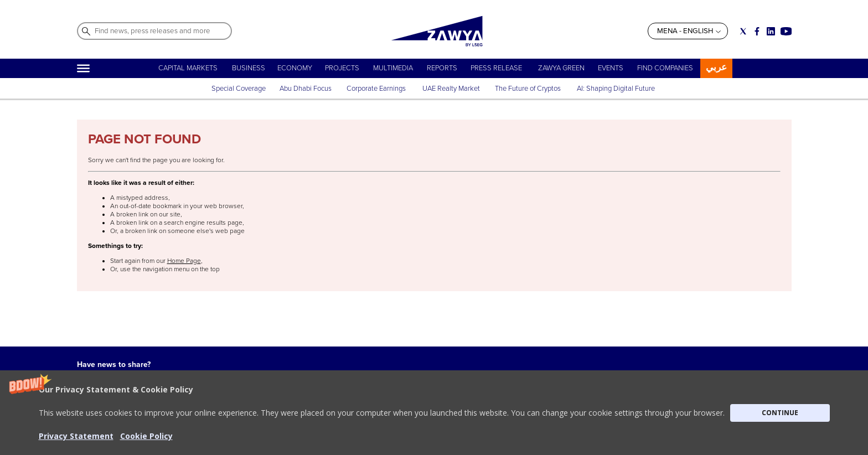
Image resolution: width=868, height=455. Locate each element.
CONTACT (215, 425)
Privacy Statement (410, 413)
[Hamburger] (83, 68)
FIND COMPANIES (665, 68)
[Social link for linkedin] (771, 31)
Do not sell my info (411, 425)
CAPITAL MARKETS (188, 68)
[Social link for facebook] (757, 31)
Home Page (184, 261)
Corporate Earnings (377, 89)
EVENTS (611, 68)
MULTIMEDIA (393, 68)
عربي (716, 67)
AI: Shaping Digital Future (616, 89)
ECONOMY (295, 68)
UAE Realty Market (451, 89)
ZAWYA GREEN (561, 68)
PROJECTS (342, 68)
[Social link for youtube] (786, 31)
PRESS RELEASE (497, 68)
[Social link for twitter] (743, 31)
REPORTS (442, 68)
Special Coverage (239, 89)
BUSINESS (249, 68)
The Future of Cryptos (528, 89)
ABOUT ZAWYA (223, 413)
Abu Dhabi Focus (306, 89)
